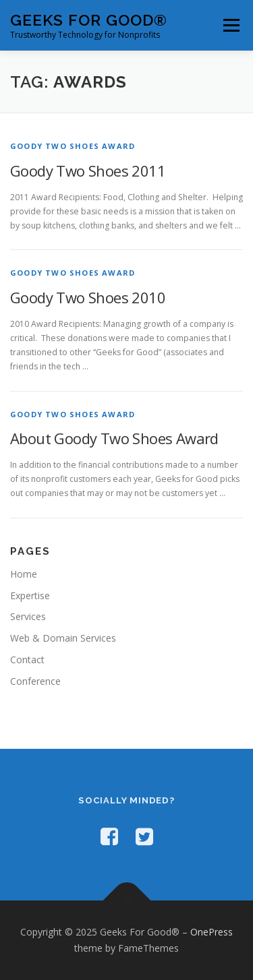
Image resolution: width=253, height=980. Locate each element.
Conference (35, 681)
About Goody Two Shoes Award (114, 438)
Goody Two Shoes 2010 (88, 297)
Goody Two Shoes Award (73, 146)
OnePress (212, 932)
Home (24, 574)
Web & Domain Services (63, 638)
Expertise (30, 595)
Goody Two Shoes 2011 (88, 171)
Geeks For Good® (89, 20)
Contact (27, 660)
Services (28, 616)
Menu (230, 25)
